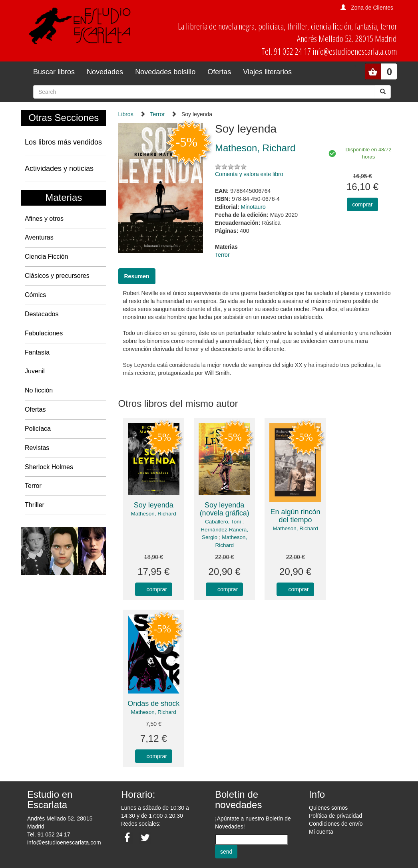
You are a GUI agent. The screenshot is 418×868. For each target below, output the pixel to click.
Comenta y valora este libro (249, 174)
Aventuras (39, 237)
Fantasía (37, 352)
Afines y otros (44, 219)
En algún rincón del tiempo (296, 516)
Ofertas (219, 72)
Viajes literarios (267, 72)
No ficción (39, 390)
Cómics (35, 295)
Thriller (35, 505)
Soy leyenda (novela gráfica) (225, 509)
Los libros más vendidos (63, 142)
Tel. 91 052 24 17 (49, 834)
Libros (126, 114)
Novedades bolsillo (165, 72)
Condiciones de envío (336, 824)
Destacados (42, 314)
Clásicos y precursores (57, 276)
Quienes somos (328, 808)
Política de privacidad (335, 816)
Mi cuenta (321, 832)
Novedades (105, 72)
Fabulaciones (44, 333)
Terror (33, 486)
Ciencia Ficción (46, 257)
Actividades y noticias (59, 168)
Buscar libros (54, 72)
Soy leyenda (154, 505)
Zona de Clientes (372, 8)
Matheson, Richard (154, 514)
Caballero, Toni (223, 522)
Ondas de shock (153, 704)
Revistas (37, 448)
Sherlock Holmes (49, 467)
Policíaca (38, 429)
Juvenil (35, 371)
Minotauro (253, 207)
